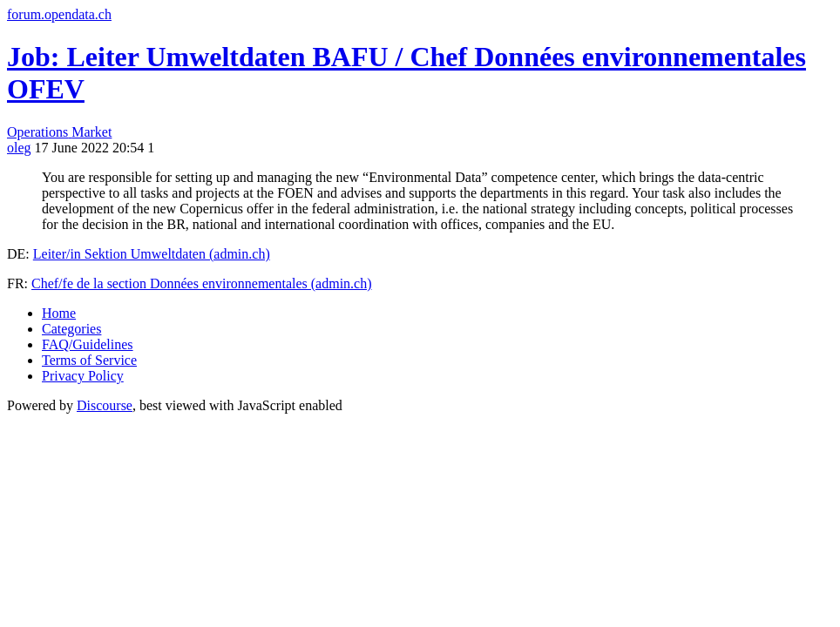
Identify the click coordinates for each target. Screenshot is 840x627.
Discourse (105, 405)
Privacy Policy (83, 376)
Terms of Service (89, 360)
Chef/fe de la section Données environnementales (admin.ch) (202, 283)
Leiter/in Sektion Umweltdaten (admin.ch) (152, 254)
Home (59, 313)
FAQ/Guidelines (88, 344)
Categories (71, 329)
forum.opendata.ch (59, 14)
